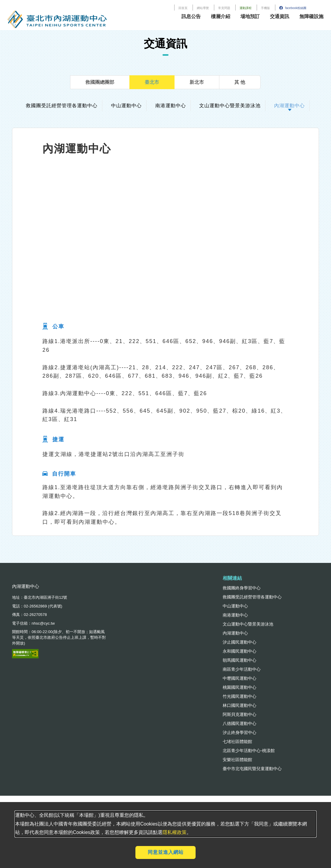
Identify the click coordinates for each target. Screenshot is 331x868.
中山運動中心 (235, 606)
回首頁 (183, 8)
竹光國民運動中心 (240, 696)
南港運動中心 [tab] (171, 106)
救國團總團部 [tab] (100, 82)
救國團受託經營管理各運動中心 (252, 597)
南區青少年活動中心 (242, 669)
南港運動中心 (235, 615)
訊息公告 (191, 16)
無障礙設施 (311, 16)
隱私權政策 (175, 832)
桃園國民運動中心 (240, 687)
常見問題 (224, 8)
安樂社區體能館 (237, 760)
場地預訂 (250, 16)
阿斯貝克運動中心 (240, 714)
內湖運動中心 (235, 633)
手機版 (265, 8)
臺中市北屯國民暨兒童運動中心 (252, 769)
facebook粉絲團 (293, 8)
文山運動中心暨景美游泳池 (248, 624)
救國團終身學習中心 (242, 588)
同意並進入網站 (166, 852)
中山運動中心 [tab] (126, 106)
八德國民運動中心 (240, 723)
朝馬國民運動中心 (240, 660)
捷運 (53, 440)
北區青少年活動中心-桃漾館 (249, 751)
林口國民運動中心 (240, 705)
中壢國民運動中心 (240, 678)
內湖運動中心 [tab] (289, 106)
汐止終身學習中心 (240, 732)
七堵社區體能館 (237, 742)
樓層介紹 (221, 16)
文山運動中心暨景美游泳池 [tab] (230, 106)
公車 (53, 327)
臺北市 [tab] (152, 82)
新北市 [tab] (197, 82)
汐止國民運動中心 (240, 642)
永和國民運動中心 (240, 651)
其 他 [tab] (240, 82)
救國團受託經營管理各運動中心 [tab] (62, 106)
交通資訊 (280, 16)
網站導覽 (203, 8)
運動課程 (246, 8)
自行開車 (59, 474)
